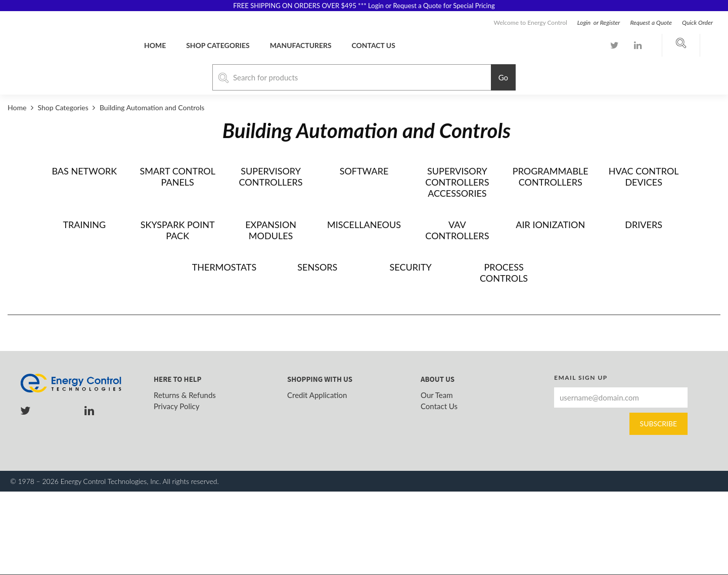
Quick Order (697, 23)
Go (503, 77)
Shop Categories (218, 45)
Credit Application (317, 395)
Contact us (374, 45)
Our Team (437, 395)
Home (155, 45)
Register (610, 23)
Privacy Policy (176, 406)
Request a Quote (651, 23)
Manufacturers (301, 45)
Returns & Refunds (185, 395)
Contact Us (439, 406)
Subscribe (658, 424)
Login (585, 23)
